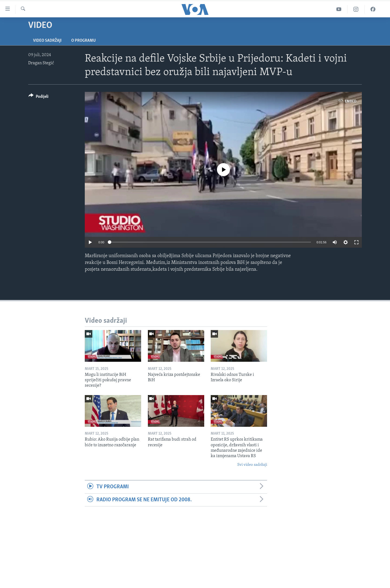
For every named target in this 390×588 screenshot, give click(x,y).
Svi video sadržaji (252, 465)
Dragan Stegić (41, 63)
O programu (84, 41)
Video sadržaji (47, 41)
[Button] (38, 97)
